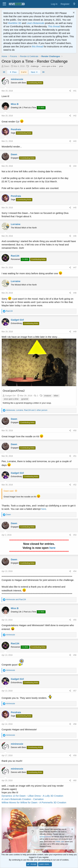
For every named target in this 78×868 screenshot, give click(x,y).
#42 (75, 116)
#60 (75, 781)
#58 (75, 724)
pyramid (25, 399)
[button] (4, 4)
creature (47, 396)
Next (35, 72)
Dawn (7, 66)
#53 (75, 535)
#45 (75, 208)
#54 (75, 571)
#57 (75, 691)
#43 (75, 141)
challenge (35, 66)
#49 (75, 332)
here (44, 509)
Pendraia (16, 129)
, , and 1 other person (27, 410)
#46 (75, 236)
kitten (56, 396)
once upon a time (49, 66)
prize (61, 66)
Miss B (15, 104)
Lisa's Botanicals (35, 23)
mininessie (17, 79)
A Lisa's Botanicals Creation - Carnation (23, 799)
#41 (75, 91)
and (16, 599)
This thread (54, 26)
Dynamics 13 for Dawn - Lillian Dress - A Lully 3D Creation (32, 796)
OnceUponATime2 (14, 391)
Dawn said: (9, 491)
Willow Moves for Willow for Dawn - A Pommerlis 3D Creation (34, 802)
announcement (45, 837)
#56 (75, 655)
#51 (75, 456)
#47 (75, 268)
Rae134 (15, 256)
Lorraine (16, 224)
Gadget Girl (17, 320)
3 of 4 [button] (24, 72)
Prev (13, 72)
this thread (37, 46)
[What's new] (74, 4)
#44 (75, 166)
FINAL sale (60, 842)
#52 (75, 485)
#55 (75, 620)
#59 (75, 755)
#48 (75, 293)
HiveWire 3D (14, 23)
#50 (75, 431)
